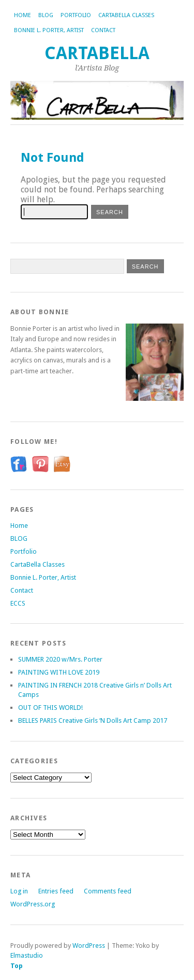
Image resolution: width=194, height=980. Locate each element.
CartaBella (97, 53)
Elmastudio (27, 955)
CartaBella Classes (126, 15)
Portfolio (76, 15)
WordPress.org (33, 904)
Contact (103, 30)
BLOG (46, 15)
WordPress (89, 946)
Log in (19, 891)
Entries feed (56, 891)
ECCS (18, 603)
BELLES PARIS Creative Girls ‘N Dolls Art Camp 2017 (93, 720)
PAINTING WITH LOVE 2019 (59, 672)
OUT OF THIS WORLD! (50, 708)
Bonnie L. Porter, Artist (49, 30)
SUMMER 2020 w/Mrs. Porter (60, 659)
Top (17, 966)
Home (23, 15)
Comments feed (108, 891)
